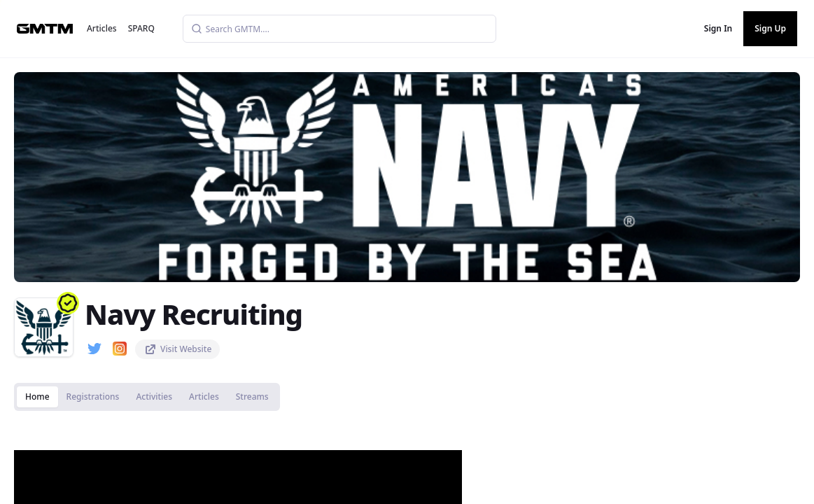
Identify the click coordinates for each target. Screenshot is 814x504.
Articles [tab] (204, 397)
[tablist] (147, 397)
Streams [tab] (252, 397)
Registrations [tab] (93, 397)
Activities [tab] (154, 397)
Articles (102, 28)
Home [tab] (37, 397)
